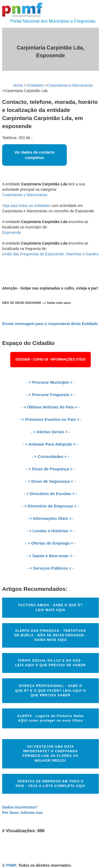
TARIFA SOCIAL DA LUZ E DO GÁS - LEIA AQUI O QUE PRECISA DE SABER (51, 663)
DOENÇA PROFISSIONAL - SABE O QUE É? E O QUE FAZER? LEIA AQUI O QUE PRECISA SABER (50, 690)
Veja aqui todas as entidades (26, 206)
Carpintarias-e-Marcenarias (70, 85)
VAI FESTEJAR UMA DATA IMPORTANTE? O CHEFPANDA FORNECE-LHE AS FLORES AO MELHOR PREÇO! (51, 754)
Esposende (12, 232)
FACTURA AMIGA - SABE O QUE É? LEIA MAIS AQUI (50, 607)
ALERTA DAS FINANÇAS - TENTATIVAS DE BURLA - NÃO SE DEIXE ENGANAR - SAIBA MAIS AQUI (50, 635)
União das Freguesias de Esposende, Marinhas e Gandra (50, 254)
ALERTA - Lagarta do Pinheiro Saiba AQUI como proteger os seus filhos (50, 718)
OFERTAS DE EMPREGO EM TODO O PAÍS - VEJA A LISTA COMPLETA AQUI (50, 784)
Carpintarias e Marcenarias (25, 195)
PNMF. (12, 865)
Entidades (36, 85)
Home (18, 85)
